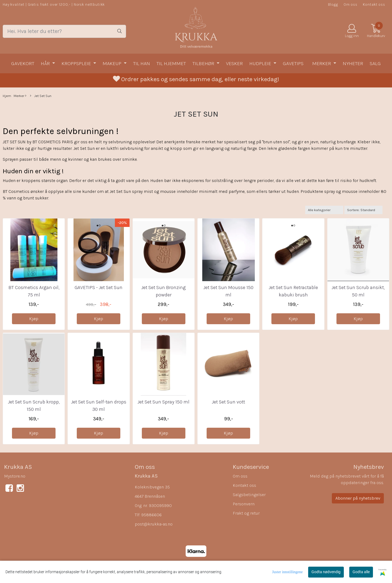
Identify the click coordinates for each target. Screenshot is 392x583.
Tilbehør (204, 63)
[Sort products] (363, 210)
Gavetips (293, 63)
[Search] (64, 31)
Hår (46, 63)
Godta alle (361, 572)
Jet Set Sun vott (228, 402)
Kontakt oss (374, 4)
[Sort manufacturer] (324, 210)
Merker (322, 63)
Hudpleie (261, 63)
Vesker (234, 63)
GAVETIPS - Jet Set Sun (99, 287)
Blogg (333, 4)
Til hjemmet (171, 63)
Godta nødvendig (326, 572)
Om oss (350, 4)
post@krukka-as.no (154, 524)
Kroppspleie (77, 63)
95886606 (151, 515)
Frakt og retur (246, 513)
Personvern (244, 504)
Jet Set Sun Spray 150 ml (163, 402)
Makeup (113, 63)
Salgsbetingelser (249, 495)
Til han (142, 63)
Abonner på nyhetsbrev (358, 498)
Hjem (7, 96)
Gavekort (23, 63)
